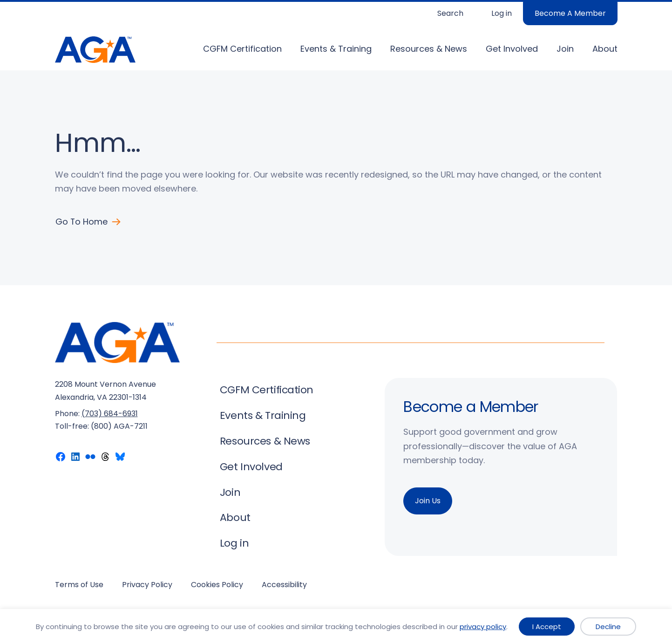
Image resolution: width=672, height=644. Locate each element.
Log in (502, 13)
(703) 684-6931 (110, 414)
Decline (608, 627)
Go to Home (82, 222)
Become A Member (570, 13)
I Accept (547, 627)
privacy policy (483, 627)
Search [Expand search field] (450, 13)
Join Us (428, 501)
